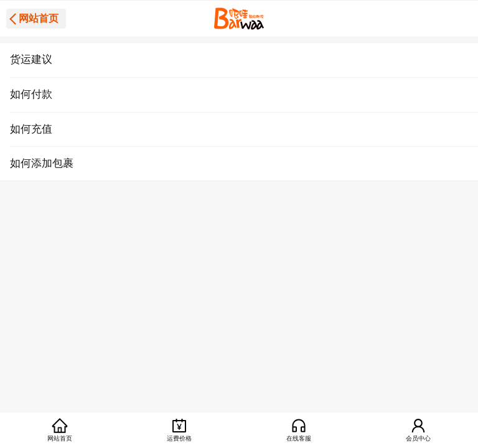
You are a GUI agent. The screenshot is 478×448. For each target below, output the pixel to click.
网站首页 (39, 18)
